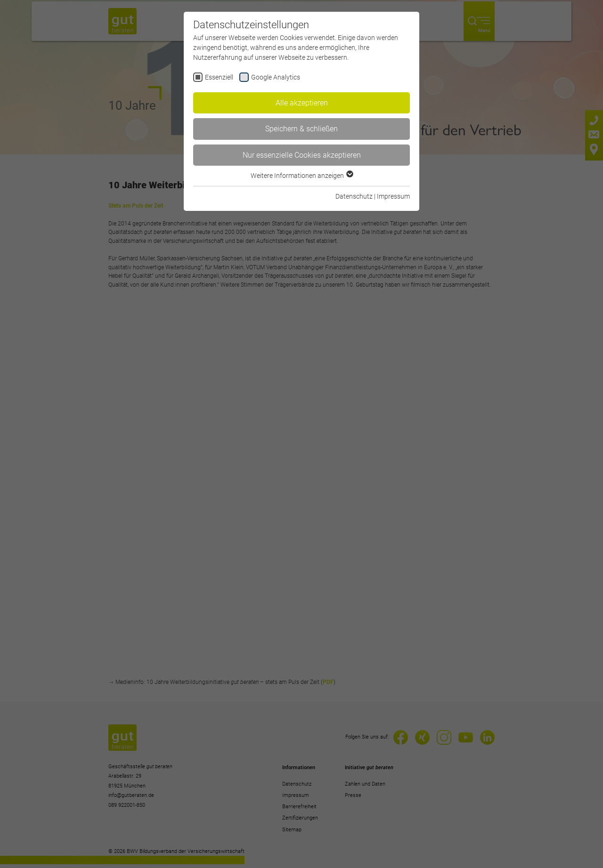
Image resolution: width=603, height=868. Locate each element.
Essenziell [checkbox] (219, 77)
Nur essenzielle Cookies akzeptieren (302, 155)
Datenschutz (354, 196)
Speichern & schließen (301, 129)
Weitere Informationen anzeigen (301, 176)
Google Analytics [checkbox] (276, 77)
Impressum (393, 196)
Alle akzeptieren (302, 103)
